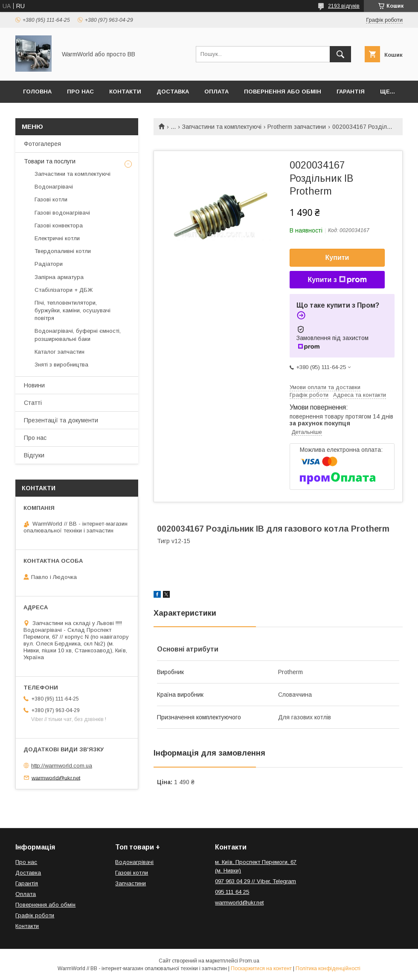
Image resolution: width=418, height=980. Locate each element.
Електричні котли (57, 238)
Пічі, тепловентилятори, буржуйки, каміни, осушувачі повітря (73, 310)
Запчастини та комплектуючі (222, 127)
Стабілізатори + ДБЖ (64, 290)
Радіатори (49, 264)
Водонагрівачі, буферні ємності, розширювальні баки (78, 335)
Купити (337, 257)
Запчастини (131, 883)
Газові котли (51, 199)
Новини (34, 385)
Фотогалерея (42, 144)
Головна (37, 92)
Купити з (337, 280)
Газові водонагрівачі (62, 213)
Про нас (80, 92)
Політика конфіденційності (328, 968)
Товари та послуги (50, 161)
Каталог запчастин (60, 352)
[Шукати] (340, 54)
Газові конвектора (59, 225)
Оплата (216, 92)
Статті (33, 403)
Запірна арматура (59, 277)
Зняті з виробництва (61, 365)
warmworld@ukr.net (56, 778)
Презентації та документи (61, 420)
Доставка (173, 92)
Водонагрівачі (54, 187)
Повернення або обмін (283, 92)
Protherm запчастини (297, 127)
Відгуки (34, 455)
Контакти (125, 92)
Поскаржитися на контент (261, 968)
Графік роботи (35, 915)
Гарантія (351, 92)
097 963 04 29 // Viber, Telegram (255, 881)
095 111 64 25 (232, 892)
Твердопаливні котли (63, 251)
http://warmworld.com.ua (62, 766)
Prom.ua (249, 961)
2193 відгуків (344, 6)
